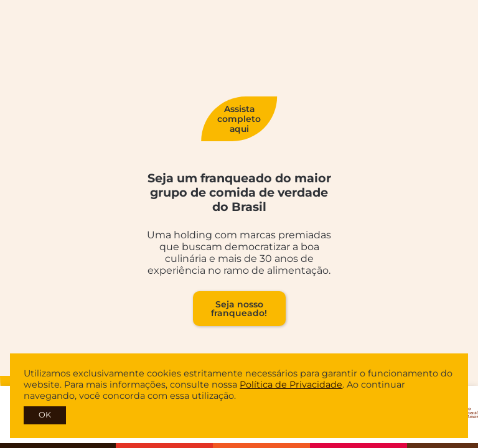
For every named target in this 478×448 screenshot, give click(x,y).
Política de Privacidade (291, 385)
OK (45, 415)
